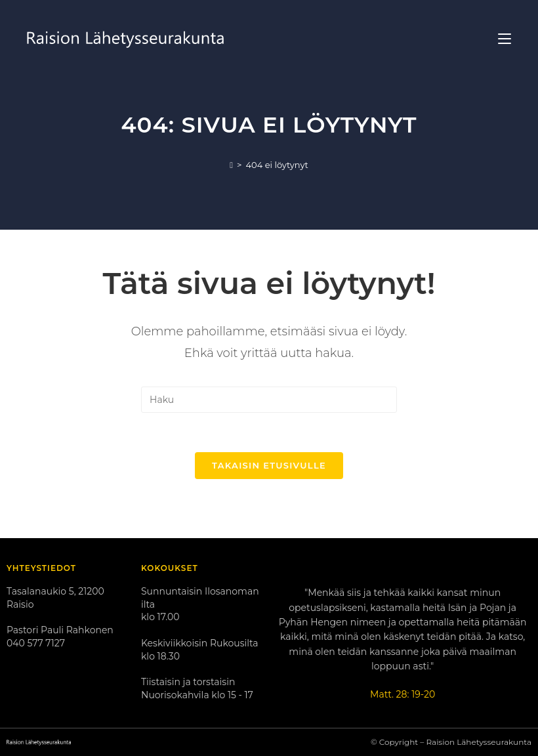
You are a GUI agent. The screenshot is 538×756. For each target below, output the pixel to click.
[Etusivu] (231, 165)
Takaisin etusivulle (269, 465)
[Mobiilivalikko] (505, 39)
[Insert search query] (269, 400)
